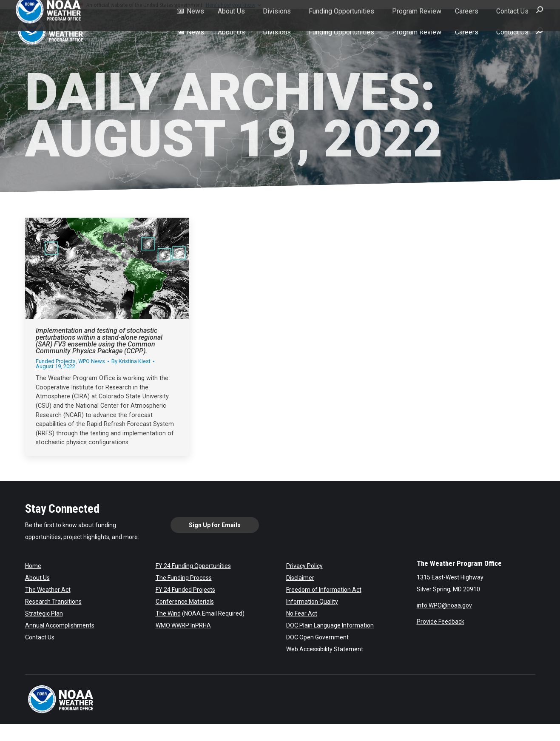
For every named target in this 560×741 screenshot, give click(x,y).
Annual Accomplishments (60, 625)
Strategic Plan (44, 613)
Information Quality (312, 602)
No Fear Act (302, 613)
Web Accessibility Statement (325, 649)
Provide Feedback (441, 622)
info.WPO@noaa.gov (444, 605)
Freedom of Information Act (324, 590)
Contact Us (40, 637)
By (131, 362)
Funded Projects (56, 361)
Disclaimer (300, 578)
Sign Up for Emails (215, 525)
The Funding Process (184, 578)
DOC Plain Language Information (330, 625)
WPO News (92, 361)
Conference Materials (185, 602)
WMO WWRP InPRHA (183, 625)
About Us (37, 578)
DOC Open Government (317, 637)
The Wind (168, 613)
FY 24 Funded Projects (185, 590)
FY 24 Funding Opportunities (193, 566)
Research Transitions (53, 602)
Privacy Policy (304, 566)
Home (33, 566)
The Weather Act (48, 590)
